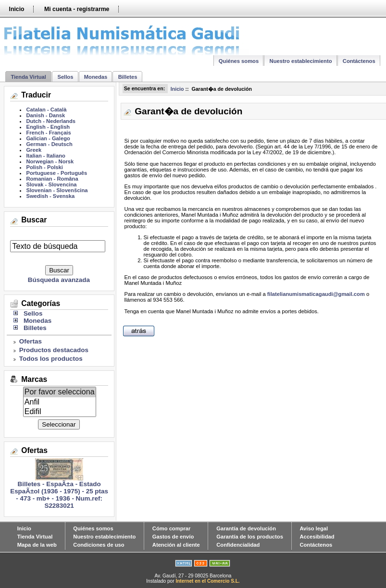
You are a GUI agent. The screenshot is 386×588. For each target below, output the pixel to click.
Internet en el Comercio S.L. (207, 581)
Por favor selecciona (60, 392)
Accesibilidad (317, 537)
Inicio (16, 9)
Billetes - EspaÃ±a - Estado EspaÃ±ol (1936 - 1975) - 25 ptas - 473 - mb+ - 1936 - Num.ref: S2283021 (59, 492)
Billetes (128, 77)
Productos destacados (54, 350)
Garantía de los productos (250, 537)
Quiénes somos (239, 61)
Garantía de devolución (246, 528)
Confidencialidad (238, 545)
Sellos (65, 77)
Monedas (96, 77)
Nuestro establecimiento (301, 61)
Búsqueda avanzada (59, 280)
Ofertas (31, 341)
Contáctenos (359, 61)
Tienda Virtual (28, 77)
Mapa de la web (37, 545)
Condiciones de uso (99, 545)
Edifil (60, 412)
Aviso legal (314, 528)
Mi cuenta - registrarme (77, 9)
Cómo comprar (172, 528)
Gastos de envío (173, 537)
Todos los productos (51, 359)
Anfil (60, 402)
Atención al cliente (176, 545)
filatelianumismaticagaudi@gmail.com (316, 294)
